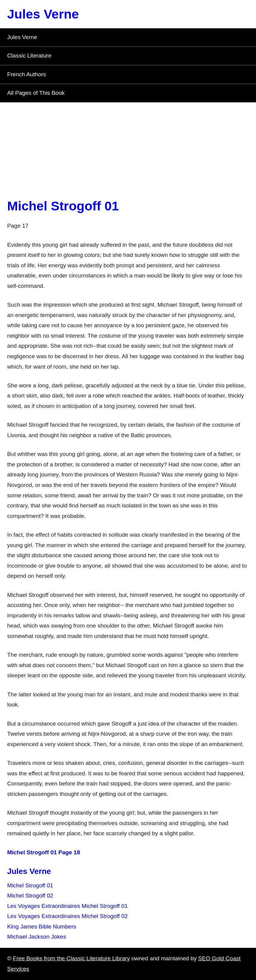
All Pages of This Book (36, 93)
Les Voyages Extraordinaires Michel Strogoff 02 (67, 916)
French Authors (27, 74)
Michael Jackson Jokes (37, 937)
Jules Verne (43, 14)
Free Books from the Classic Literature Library (71, 958)
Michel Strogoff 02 (30, 896)
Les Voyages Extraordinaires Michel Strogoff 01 (67, 906)
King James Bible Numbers (42, 927)
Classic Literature (29, 56)
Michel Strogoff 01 (63, 206)
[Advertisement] (128, 147)
